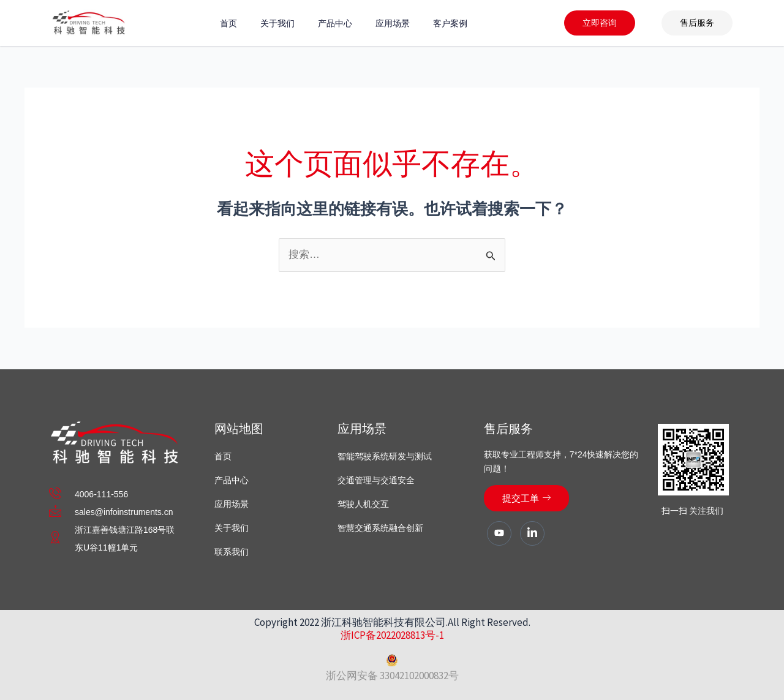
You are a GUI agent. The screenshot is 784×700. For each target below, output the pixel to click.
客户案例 (450, 23)
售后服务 (697, 23)
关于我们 (277, 23)
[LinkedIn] (532, 533)
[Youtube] (499, 533)
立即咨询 (600, 23)
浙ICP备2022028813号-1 (392, 635)
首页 (228, 23)
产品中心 (335, 23)
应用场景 (393, 23)
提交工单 (526, 498)
